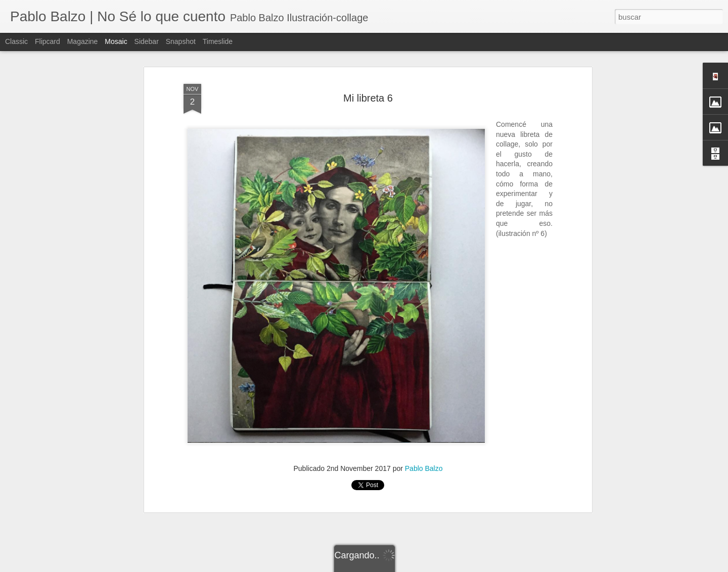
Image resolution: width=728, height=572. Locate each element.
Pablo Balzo (424, 462)
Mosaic (116, 41)
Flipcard (48, 41)
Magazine (83, 41)
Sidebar (147, 41)
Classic (16, 41)
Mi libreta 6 (368, 91)
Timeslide (218, 41)
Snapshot (181, 41)
